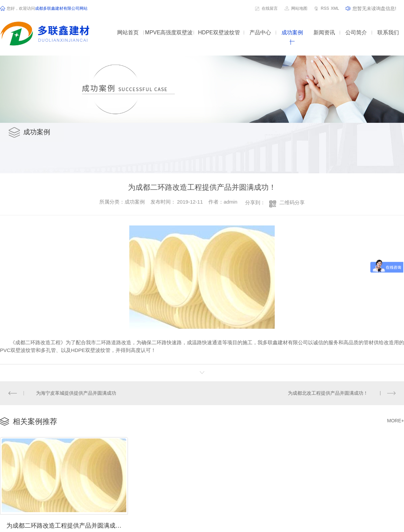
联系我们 (388, 32)
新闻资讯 (324, 32)
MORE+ (396, 420)
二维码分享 (292, 202)
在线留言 (270, 8)
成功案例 (292, 32)
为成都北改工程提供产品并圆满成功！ (328, 393)
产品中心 (260, 32)
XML (335, 8)
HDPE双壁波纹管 (219, 32)
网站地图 (299, 8)
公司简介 (356, 32)
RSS (325, 8)
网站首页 (128, 32)
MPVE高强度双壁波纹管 (169, 37)
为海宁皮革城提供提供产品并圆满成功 (76, 393)
